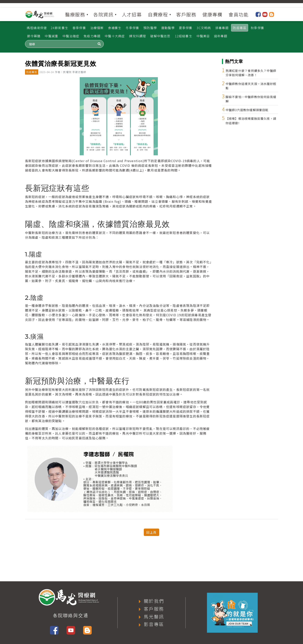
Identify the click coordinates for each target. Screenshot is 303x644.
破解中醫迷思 (160, 36)
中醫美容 (203, 36)
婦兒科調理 (138, 36)
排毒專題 (222, 28)
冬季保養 (132, 28)
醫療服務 (75, 14)
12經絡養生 (184, 36)
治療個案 (97, 28)
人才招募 (132, 14)
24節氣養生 (59, 28)
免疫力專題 (92, 36)
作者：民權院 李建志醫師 (71, 72)
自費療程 (158, 14)
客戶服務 (186, 14)
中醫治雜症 (71, 36)
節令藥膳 (34, 36)
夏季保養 (186, 28)
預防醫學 (150, 28)
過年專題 (221, 36)
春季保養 (79, 28)
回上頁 (151, 532)
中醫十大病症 (115, 36)
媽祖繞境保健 (37, 28)
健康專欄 (212, 14)
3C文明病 (204, 28)
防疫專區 (240, 28)
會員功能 (239, 14)
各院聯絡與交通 (71, 615)
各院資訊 (103, 14)
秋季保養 (257, 28)
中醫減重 (51, 36)
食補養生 (115, 28)
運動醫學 (168, 28)
